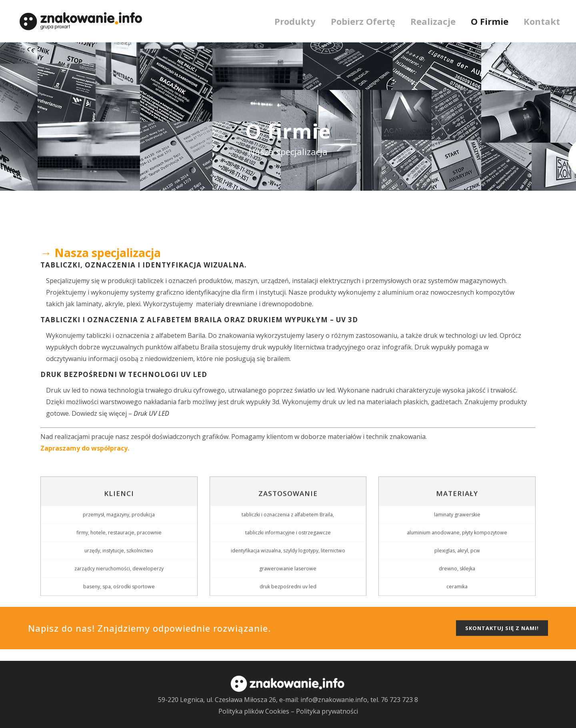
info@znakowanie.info (334, 700)
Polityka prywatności (327, 711)
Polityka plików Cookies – (257, 711)
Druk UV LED (151, 413)
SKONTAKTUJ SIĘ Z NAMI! (502, 640)
